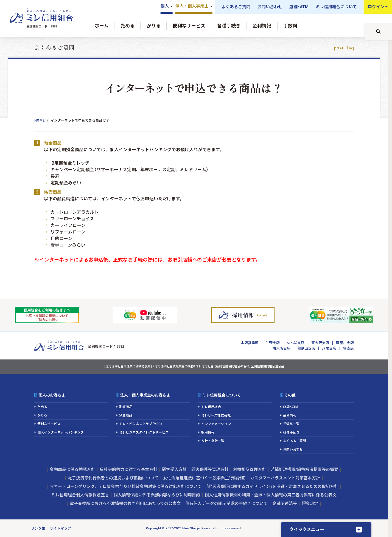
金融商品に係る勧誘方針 (72, 469)
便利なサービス (189, 26)
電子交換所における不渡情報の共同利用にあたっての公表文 (125, 504)
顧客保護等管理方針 (210, 469)
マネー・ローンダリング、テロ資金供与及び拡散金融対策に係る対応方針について (126, 487)
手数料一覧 (291, 424)
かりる (154, 26)
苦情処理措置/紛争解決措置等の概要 (304, 469)
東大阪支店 (320, 343)
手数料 (290, 26)
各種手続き (229, 26)
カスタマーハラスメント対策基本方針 (285, 478)
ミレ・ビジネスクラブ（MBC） (141, 424)
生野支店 (273, 343)
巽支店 (348, 348)
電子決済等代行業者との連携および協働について (113, 478)
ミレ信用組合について (336, 7)
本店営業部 (250, 343)
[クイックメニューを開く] (326, 529)
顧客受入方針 (174, 469)
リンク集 (38, 528)
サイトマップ (60, 528)
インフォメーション (216, 424)
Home (40, 120)
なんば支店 (296, 343)
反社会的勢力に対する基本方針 (128, 469)
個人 (165, 6)
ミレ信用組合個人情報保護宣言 (80, 495)
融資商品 (126, 407)
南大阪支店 (282, 348)
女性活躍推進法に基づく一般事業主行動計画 (204, 478)
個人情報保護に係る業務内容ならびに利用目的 (157, 495)
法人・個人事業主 (192, 6)
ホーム (102, 26)
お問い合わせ (270, 7)
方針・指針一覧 (213, 441)
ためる (128, 26)
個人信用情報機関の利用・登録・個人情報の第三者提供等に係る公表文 (271, 495)
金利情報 (262, 26)
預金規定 (310, 504)
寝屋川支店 (345, 343)
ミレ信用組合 (211, 407)
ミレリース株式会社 (216, 415)
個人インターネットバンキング (61, 432)
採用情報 (208, 432)
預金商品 (126, 415)
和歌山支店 (306, 348)
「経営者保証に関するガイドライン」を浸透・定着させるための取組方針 (272, 487)
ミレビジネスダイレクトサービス (144, 432)
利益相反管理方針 (250, 469)
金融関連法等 (285, 504)
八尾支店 (329, 348)
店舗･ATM (299, 7)
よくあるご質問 (236, 7)
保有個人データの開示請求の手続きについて (226, 504)
